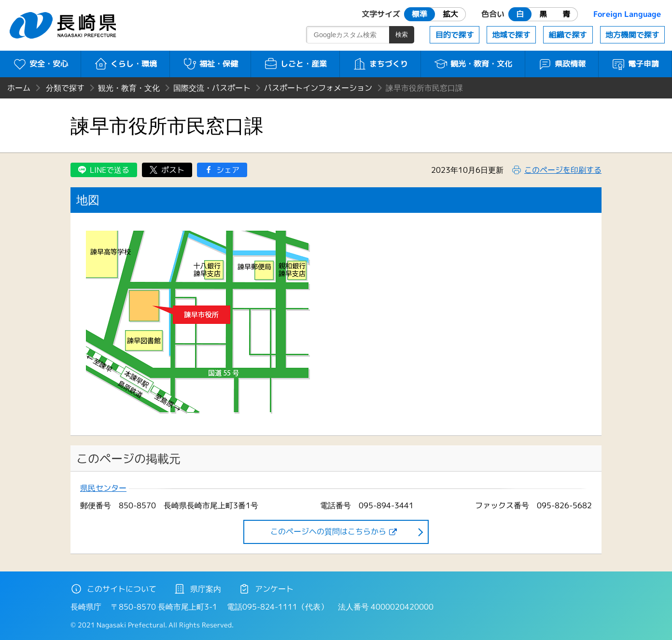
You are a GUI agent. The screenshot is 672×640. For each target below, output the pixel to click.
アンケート (266, 589)
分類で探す (65, 88)
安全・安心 (40, 64)
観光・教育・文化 (473, 64)
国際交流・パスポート (212, 88)
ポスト (173, 170)
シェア (228, 170)
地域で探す (511, 35)
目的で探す (455, 35)
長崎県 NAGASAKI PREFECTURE (64, 25)
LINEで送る (110, 170)
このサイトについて (113, 589)
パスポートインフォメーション (318, 88)
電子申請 (635, 64)
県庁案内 (197, 589)
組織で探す (568, 35)
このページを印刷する (563, 170)
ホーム (19, 88)
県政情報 (562, 64)
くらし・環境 (125, 64)
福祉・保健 (210, 64)
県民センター (103, 488)
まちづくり (380, 64)
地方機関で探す (632, 35)
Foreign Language (627, 14)
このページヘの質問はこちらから (328, 531)
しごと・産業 (295, 64)
